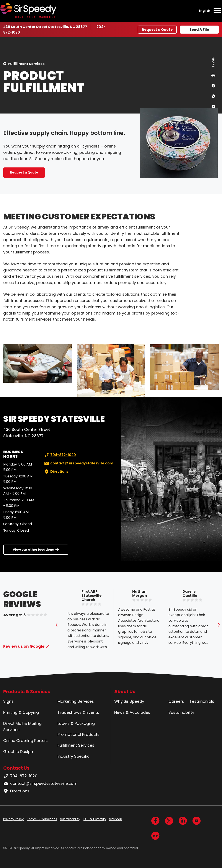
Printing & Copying (21, 712)
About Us (125, 692)
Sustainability (181, 712)
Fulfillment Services (26, 64)
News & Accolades (132, 712)
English (204, 11)
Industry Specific (73, 756)
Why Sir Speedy (129, 701)
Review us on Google (24, 646)
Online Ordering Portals (25, 741)
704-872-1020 (60, 455)
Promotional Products (78, 734)
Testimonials (202, 701)
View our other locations (33, 550)
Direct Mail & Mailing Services (22, 727)
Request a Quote (157, 30)
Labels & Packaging (76, 723)
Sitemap (116, 819)
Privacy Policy (13, 819)
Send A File (199, 30)
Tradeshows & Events (78, 712)
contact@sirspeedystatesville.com (78, 463)
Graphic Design (18, 752)
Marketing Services (76, 701)
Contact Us (16, 768)
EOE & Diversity (95, 819)
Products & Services (27, 692)
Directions (56, 472)
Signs (8, 701)
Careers (176, 701)
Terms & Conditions (42, 819)
